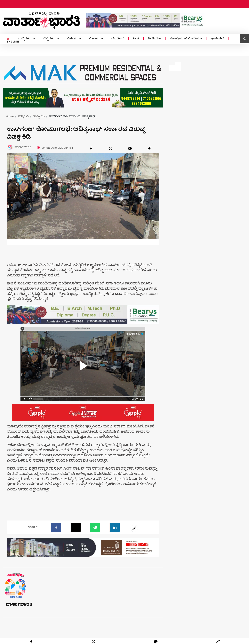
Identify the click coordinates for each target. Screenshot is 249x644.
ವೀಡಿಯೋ (155, 39)
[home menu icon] (8, 39)
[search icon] (244, 39)
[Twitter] (76, 527)
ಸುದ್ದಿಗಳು (25, 39)
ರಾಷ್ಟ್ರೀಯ (39, 117)
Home (10, 117)
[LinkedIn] (115, 527)
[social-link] (134, 528)
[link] (149, 148)
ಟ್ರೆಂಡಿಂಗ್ (118, 39)
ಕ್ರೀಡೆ (136, 39)
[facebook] (91, 148)
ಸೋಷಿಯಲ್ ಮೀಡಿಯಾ (186, 39)
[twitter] (110, 148)
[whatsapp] (130, 148)
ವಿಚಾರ (94, 39)
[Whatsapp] (95, 527)
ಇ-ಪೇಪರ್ (217, 39)
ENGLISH (13, 42)
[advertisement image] (145, 20)
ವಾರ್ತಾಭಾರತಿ (19, 605)
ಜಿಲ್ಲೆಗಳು (49, 39)
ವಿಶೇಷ (72, 39)
